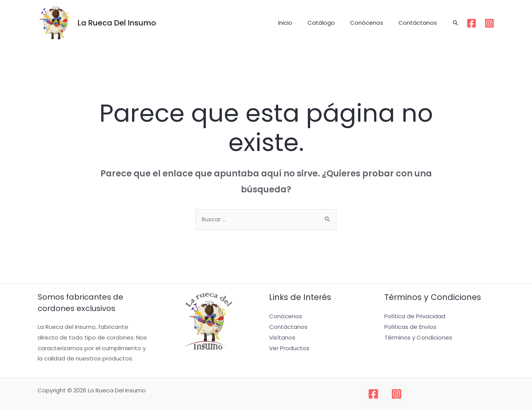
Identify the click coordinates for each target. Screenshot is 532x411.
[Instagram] (489, 23)
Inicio (299, 23)
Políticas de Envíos (410, 328)
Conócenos (372, 23)
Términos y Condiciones (418, 338)
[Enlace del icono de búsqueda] (456, 23)
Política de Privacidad (415, 317)
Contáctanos (420, 23)
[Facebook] (471, 23)
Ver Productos (289, 349)
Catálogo (331, 23)
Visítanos (282, 338)
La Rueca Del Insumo (117, 23)
